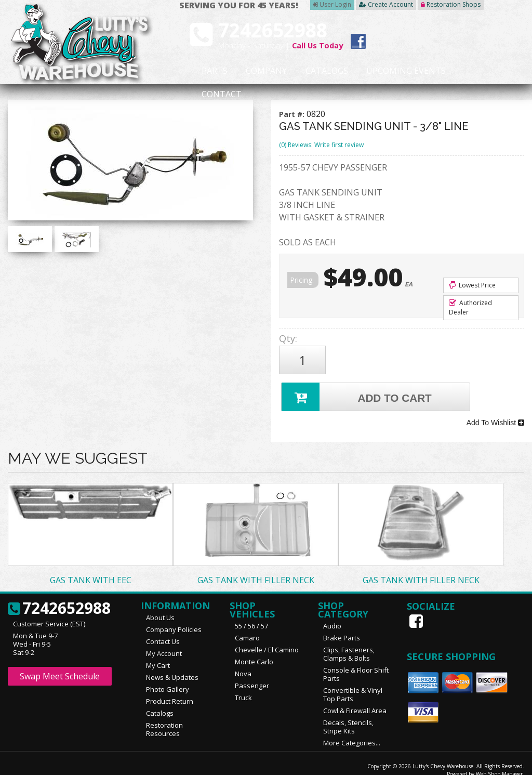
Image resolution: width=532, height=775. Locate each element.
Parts (208, 71)
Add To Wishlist (495, 414)
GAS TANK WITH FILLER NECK (256, 569)
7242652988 (59, 598)
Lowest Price (472, 285)
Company (250, 71)
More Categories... (352, 732)
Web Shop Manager (499, 763)
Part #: (293, 114)
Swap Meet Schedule (60, 665)
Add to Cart (358, 391)
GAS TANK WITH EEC (91, 569)
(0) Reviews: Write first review (321, 145)
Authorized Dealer (470, 307)
